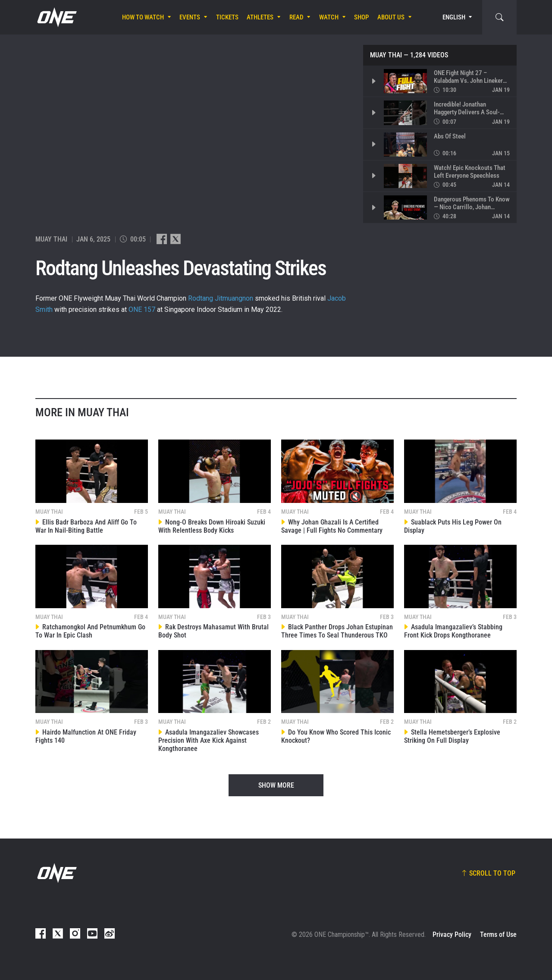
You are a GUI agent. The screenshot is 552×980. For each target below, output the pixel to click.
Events (190, 17)
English (454, 17)
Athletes (260, 17)
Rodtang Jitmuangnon (221, 298)
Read (296, 17)
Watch (329, 17)
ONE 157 (142, 309)
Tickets (227, 17)
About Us (391, 17)
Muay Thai (386, 55)
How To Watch (143, 17)
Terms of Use (498, 934)
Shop (361, 17)
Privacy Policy (452, 934)
